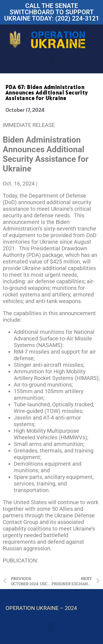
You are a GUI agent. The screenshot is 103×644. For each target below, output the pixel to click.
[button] (51, 61)
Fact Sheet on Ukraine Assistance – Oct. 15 (48, 564)
